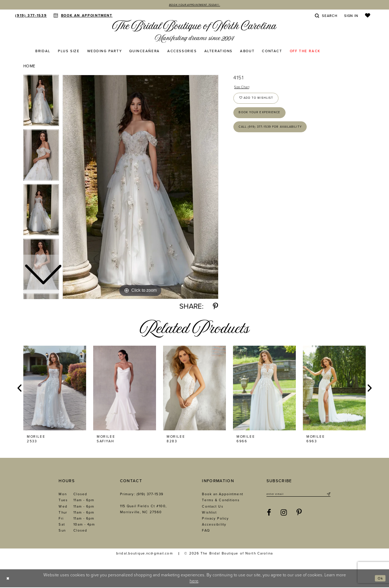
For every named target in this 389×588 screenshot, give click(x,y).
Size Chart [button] (244, 88)
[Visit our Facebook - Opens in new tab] (269, 514)
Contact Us (213, 507)
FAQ (206, 531)
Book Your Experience (265, 119)
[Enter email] (298, 495)
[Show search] (326, 16)
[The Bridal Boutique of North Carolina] (194, 32)
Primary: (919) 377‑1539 (142, 495)
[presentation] (55, 389)
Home (29, 67)
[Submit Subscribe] (328, 495)
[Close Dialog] (9, 579)
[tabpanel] (140, 188)
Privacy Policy (215, 519)
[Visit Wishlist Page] (368, 16)
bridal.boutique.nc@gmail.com (145, 554)
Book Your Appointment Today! (194, 5)
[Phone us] (31, 16)
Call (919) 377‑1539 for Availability (278, 137)
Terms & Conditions (221, 501)
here (194, 582)
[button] (351, 16)
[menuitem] (31, 16)
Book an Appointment (222, 495)
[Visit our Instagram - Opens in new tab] (284, 514)
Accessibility (214, 525)
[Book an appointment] (83, 16)
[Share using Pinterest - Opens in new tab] (216, 307)
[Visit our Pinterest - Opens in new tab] (299, 514)
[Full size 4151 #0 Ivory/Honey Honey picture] (140, 188)
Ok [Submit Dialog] (379, 579)
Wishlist (209, 513)
